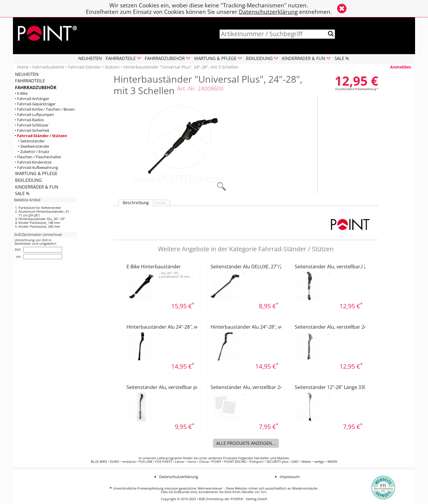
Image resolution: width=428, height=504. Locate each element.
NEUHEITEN (90, 58)
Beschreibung (136, 203)
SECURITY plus (277, 462)
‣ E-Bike (21, 93)
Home (23, 67)
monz (192, 462)
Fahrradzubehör (48, 67)
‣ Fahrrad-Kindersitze (33, 162)
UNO (295, 462)
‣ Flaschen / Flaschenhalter (38, 157)
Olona (204, 462)
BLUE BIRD (99, 462)
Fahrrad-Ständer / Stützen (94, 67)
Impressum (290, 477)
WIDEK (332, 462)
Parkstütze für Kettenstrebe (40, 208)
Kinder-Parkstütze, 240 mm (39, 226)
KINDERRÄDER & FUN (37, 187)
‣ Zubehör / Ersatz (34, 151)
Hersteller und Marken (272, 458)
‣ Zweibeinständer (34, 146)
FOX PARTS (164, 462)
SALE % (342, 58)
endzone (129, 462)
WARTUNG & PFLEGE (36, 173)
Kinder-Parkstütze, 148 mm (39, 223)
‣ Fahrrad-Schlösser (32, 125)
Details (160, 203)
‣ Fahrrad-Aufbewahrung (36, 167)
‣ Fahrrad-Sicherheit (32, 130)
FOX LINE (145, 462)
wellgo (319, 462)
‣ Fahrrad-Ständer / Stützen (41, 135)
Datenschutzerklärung (268, 12)
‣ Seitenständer (31, 141)
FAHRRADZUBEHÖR (36, 87)
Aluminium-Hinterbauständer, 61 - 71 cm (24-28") (45, 213)
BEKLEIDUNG (28, 180)
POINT (216, 462)
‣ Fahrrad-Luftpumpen (34, 115)
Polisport (257, 462)
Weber (307, 462)
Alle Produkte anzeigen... (246, 443)
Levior (180, 462)
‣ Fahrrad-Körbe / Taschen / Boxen (45, 109)
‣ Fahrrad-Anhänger (32, 99)
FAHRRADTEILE (30, 81)
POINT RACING (235, 462)
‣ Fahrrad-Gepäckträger (35, 104)
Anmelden (400, 67)
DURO (115, 462)
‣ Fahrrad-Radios (29, 120)
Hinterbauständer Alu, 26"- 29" (42, 219)
